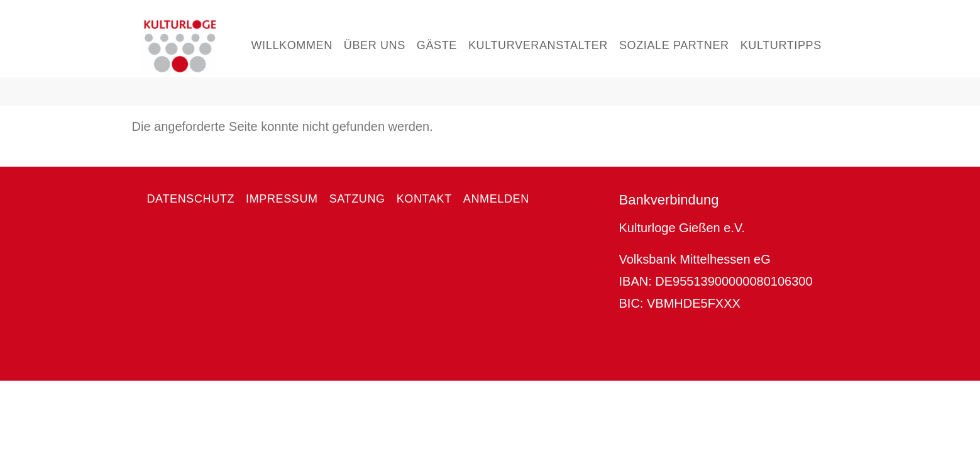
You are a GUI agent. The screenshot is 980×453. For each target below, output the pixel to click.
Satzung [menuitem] (357, 199)
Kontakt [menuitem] (424, 199)
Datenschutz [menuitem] (191, 199)
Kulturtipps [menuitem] (781, 45)
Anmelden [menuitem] (496, 199)
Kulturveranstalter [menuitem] (538, 45)
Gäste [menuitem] (437, 45)
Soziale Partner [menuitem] (674, 45)
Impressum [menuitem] (282, 199)
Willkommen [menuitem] (292, 45)
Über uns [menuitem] (375, 45)
